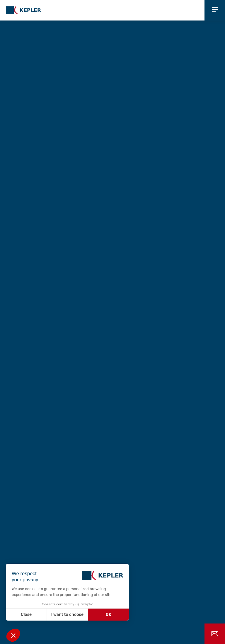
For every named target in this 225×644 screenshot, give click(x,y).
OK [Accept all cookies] (109, 615)
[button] (13, 635)
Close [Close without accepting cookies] (26, 615)
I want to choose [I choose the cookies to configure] (67, 615)
